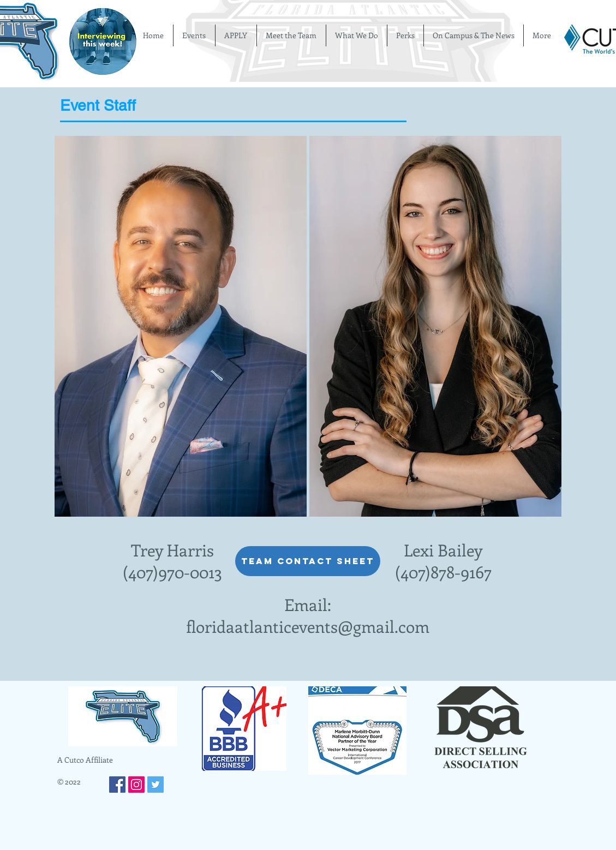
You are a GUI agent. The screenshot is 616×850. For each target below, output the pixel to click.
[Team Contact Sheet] (308, 561)
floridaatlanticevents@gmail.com (308, 626)
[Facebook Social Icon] (117, 785)
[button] (181, 326)
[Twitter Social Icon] (156, 785)
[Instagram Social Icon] (136, 785)
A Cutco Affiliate (85, 760)
